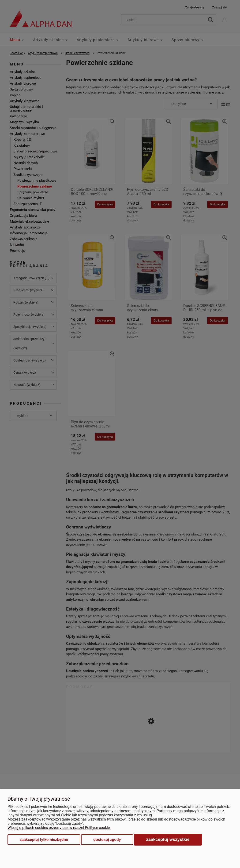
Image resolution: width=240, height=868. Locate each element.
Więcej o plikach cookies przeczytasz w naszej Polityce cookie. (59, 828)
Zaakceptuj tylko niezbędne (44, 840)
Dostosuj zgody (107, 840)
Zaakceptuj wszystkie (168, 839)
